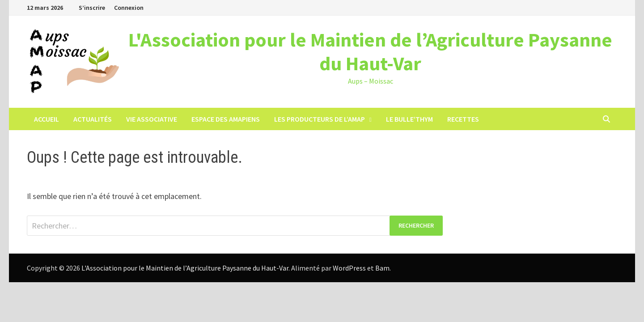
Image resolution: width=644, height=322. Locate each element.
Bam (382, 268)
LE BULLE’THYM (409, 119)
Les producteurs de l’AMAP (320, 119)
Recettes (463, 119)
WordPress (349, 268)
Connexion (129, 8)
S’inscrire (92, 8)
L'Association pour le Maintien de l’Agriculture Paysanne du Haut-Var (370, 51)
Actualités (93, 119)
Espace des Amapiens (226, 119)
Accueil (47, 119)
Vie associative (152, 119)
